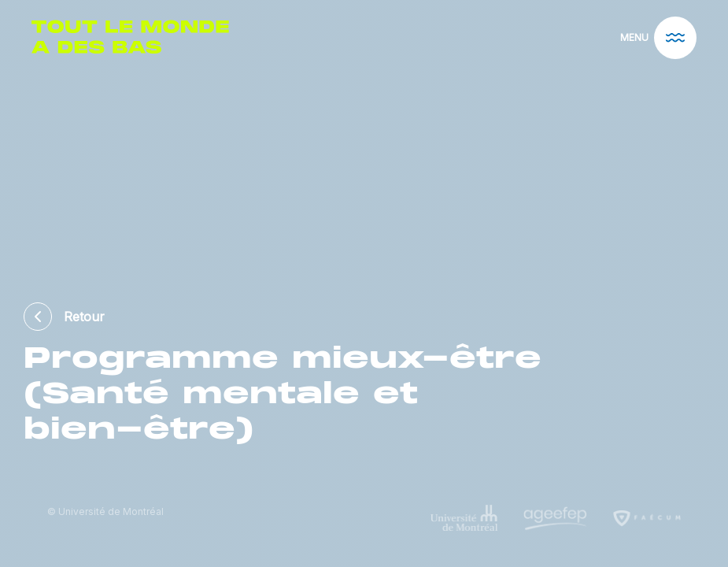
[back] (44, 317)
